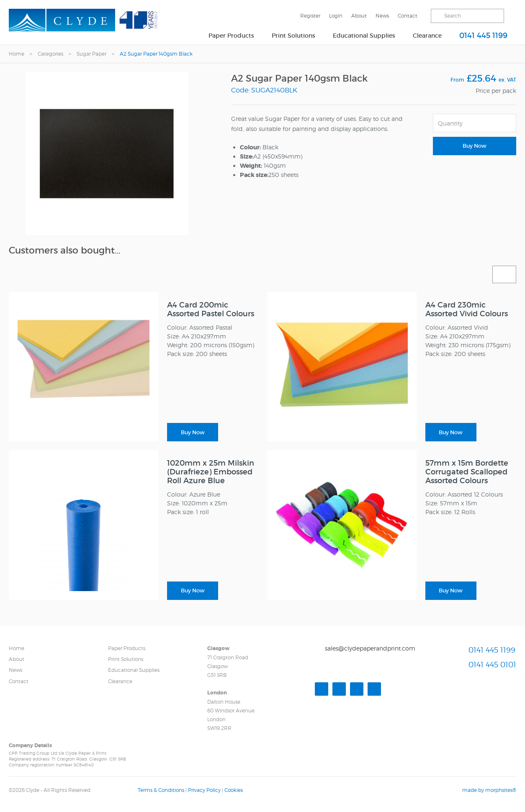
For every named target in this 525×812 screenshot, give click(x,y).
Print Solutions (293, 36)
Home (17, 54)
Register (310, 16)
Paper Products (231, 36)
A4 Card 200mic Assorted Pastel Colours (211, 309)
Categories (50, 54)
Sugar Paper (91, 54)
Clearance (427, 36)
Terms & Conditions (161, 790)
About (359, 16)
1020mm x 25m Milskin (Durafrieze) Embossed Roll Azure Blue (211, 472)
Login (336, 16)
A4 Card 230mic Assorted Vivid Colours (467, 309)
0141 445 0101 (492, 665)
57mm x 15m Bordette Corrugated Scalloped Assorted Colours (467, 472)
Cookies (234, 790)
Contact (408, 16)
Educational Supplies (364, 36)
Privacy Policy (204, 790)
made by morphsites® (489, 790)
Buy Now (475, 146)
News (382, 16)
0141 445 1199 (483, 36)
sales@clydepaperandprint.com (370, 648)
